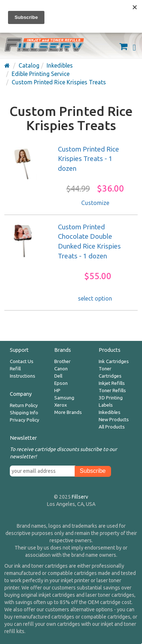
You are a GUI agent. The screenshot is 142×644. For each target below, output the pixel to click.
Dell (58, 376)
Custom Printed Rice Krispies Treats (59, 82)
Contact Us (22, 361)
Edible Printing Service (41, 74)
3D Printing (111, 398)
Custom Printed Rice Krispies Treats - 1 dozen (88, 159)
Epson (61, 383)
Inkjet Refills (112, 383)
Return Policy (24, 405)
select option (95, 298)
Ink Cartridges (114, 361)
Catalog (29, 65)
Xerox (61, 405)
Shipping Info (24, 413)
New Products (114, 420)
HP (57, 391)
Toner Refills (112, 391)
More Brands (68, 412)
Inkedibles (60, 65)
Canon (61, 369)
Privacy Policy (25, 420)
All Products (112, 427)
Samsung (64, 398)
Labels (106, 405)
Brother (62, 361)
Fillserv (80, 497)
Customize (95, 203)
